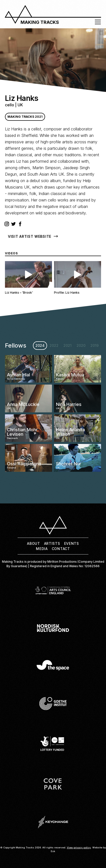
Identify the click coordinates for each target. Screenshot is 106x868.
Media (42, 549)
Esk (53, 851)
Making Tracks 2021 (25, 117)
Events (72, 543)
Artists (52, 543)
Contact (61, 549)
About (34, 543)
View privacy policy (79, 848)
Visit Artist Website (30, 236)
